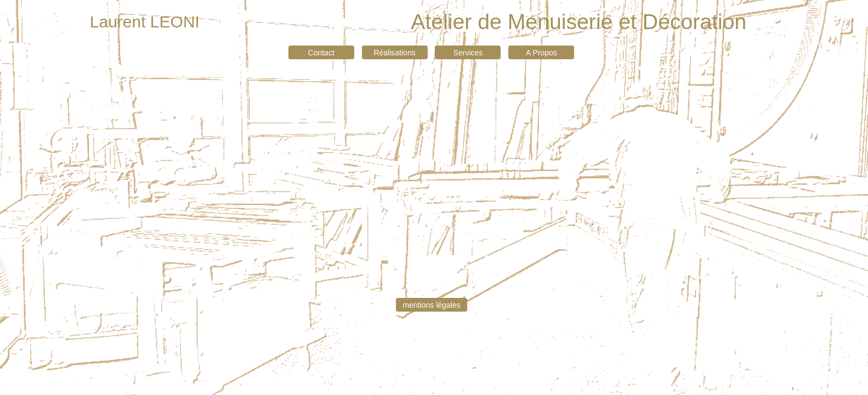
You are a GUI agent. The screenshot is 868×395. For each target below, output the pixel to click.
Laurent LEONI (145, 22)
